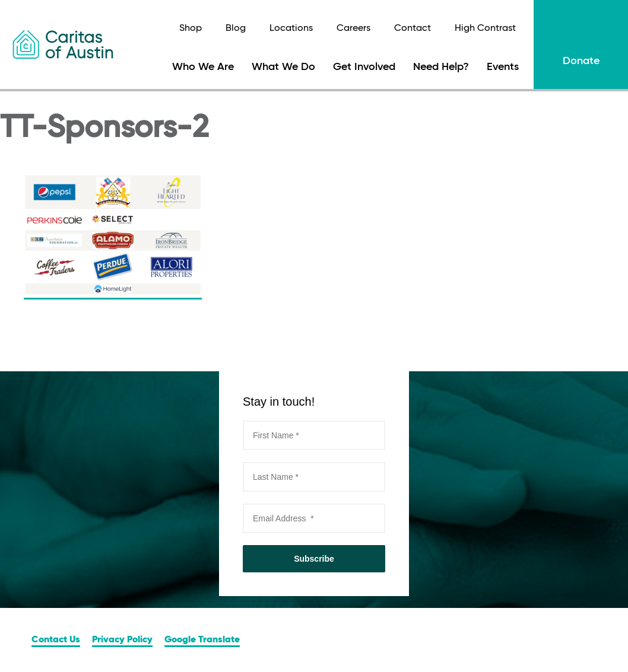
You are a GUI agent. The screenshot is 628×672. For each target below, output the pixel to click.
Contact (413, 28)
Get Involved (364, 67)
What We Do (283, 67)
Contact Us (56, 640)
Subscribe (314, 559)
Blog (236, 28)
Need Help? (441, 67)
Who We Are (203, 67)
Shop (191, 28)
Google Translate (202, 640)
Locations (291, 28)
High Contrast (485, 28)
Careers (353, 28)
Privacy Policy (122, 640)
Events (503, 67)
